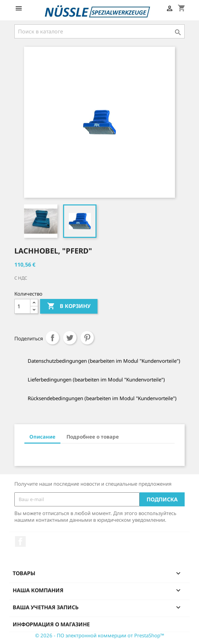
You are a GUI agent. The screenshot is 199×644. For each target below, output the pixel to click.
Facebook (20, 541)
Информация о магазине (51, 624)
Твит (70, 338)
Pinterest (87, 338)
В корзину (69, 306)
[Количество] (22, 306)
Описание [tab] (42, 437)
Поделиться (52, 338)
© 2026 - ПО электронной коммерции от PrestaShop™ (100, 635)
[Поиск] (99, 31)
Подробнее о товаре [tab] (93, 437)
